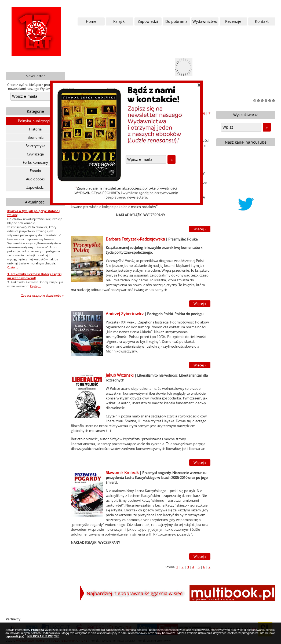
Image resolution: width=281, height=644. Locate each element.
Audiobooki (35, 179)
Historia (35, 129)
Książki (119, 21)
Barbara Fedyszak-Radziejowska (135, 239)
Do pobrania (176, 21)
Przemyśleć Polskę (183, 239)
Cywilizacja (35, 154)
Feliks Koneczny (35, 162)
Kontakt (262, 21)
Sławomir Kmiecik (122, 472)
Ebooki (35, 171)
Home (91, 21)
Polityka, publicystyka (35, 121)
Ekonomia (35, 137)
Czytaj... (13, 267)
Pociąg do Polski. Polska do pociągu (175, 314)
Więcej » (200, 229)
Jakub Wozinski (120, 375)
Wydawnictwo (205, 21)
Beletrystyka (35, 146)
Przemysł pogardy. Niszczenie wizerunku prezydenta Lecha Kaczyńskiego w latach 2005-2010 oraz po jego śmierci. (157, 478)
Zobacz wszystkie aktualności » (42, 295)
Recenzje (233, 21)
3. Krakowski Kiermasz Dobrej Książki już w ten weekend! (34, 276)
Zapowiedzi (35, 187)
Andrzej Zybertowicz (125, 314)
